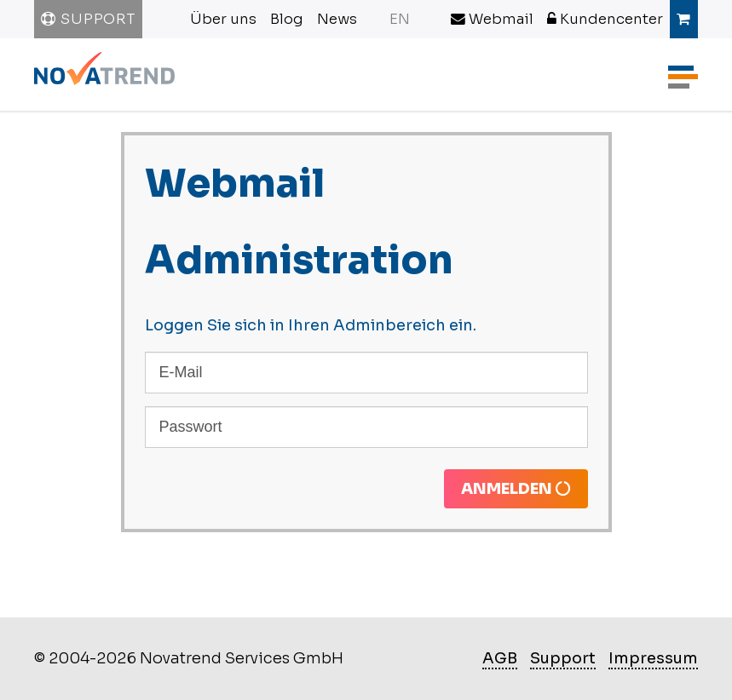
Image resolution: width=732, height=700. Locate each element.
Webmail (492, 19)
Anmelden (516, 489)
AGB (500, 658)
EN (400, 19)
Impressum (653, 658)
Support (88, 19)
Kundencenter (605, 19)
